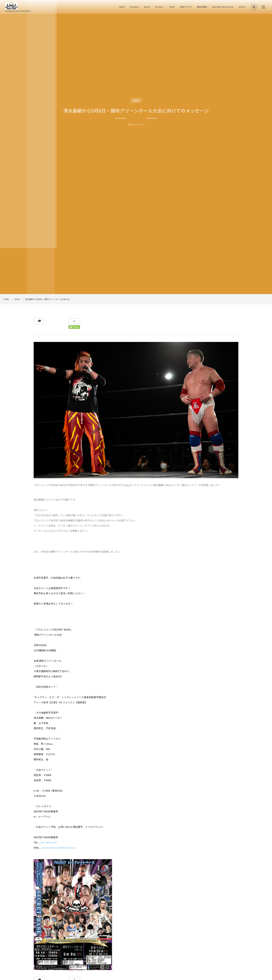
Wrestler (159, 7)
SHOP (172, 7)
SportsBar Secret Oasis (223, 7)
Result (147, 7)
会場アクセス (186, 7)
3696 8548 (51, 843)
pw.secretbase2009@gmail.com (59, 848)
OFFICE (242, 7)
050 (43, 843)
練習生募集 (202, 7)
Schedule (134, 7)
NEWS (122, 7)
